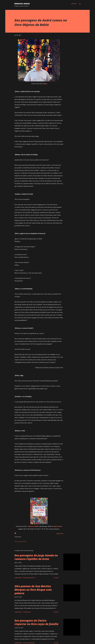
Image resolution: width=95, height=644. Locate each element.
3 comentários (27, 612)
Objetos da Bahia (33, 526)
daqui (45, 84)
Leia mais (56, 578)
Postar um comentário (20, 541)
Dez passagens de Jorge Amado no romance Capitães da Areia (36, 557)
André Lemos (58, 526)
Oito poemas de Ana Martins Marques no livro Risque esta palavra (33, 590)
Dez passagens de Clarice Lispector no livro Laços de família (36, 622)
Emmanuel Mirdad (22, 4)
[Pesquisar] (74, 4)
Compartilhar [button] (60, 534)
